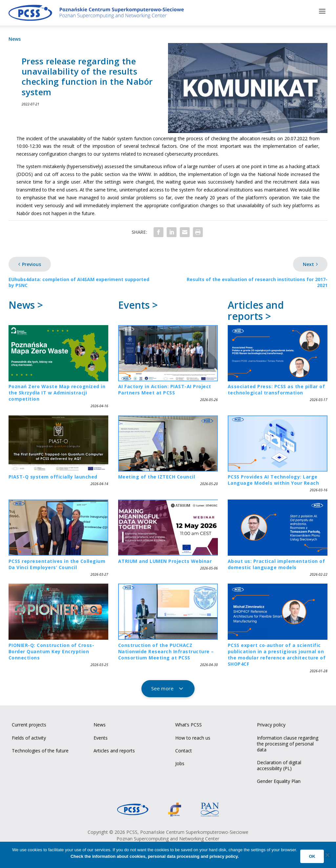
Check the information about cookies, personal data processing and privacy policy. (155, 856)
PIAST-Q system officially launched (53, 475)
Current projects (29, 723)
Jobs (180, 762)
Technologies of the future (40, 749)
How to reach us (193, 736)
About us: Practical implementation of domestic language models (276, 563)
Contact (184, 749)
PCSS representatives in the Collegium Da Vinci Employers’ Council (57, 563)
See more (162, 687)
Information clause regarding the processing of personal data (288, 742)
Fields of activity (29, 736)
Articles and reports (114, 749)
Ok (312, 856)
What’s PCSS (189, 723)
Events (101, 736)
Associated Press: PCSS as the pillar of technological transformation (276, 388)
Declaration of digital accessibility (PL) (279, 764)
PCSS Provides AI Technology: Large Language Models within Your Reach (273, 479)
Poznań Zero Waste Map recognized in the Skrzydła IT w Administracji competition (57, 391)
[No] (327, 855)
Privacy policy (271, 723)
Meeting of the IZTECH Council (157, 475)
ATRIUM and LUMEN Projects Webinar (165, 559)
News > (26, 304)
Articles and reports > (256, 309)
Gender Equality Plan (279, 780)
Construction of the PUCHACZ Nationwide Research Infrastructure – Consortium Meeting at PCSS (166, 650)
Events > (138, 304)
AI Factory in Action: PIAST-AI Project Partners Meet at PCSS (165, 388)
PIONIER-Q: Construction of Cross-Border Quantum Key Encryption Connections (52, 650)
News (15, 38)
